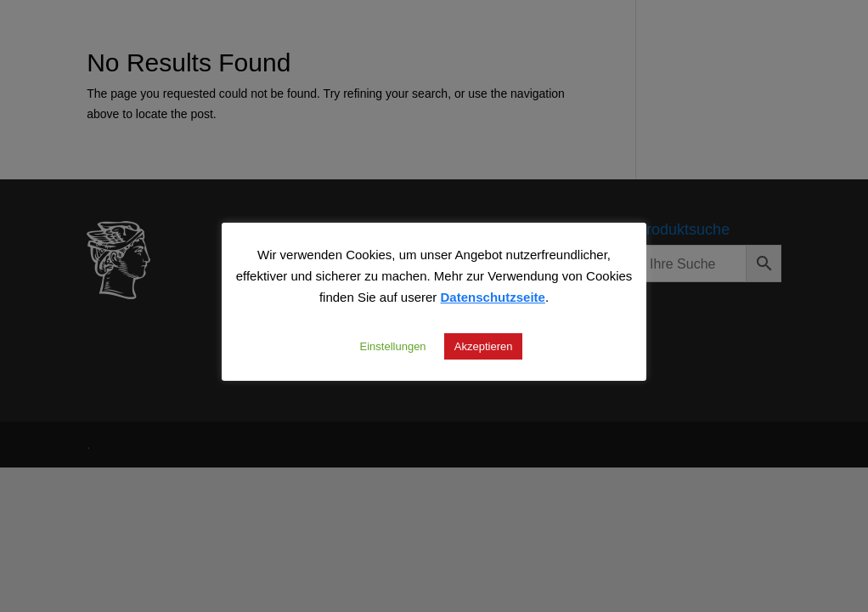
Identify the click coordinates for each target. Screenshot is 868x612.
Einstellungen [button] (393, 346)
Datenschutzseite (493, 297)
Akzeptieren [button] (484, 346)
